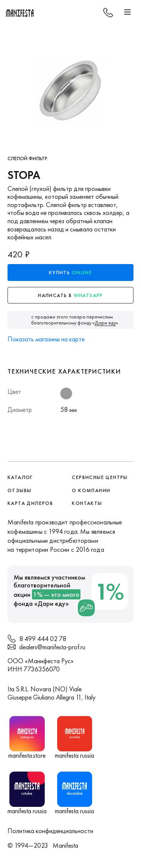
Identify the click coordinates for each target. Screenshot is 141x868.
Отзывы (19, 490)
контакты (87, 503)
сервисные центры (100, 477)
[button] (127, 13)
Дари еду (52, 603)
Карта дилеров (30, 503)
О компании (91, 490)
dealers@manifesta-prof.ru (52, 647)
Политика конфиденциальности (50, 831)
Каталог (20, 477)
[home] (20, 13)
